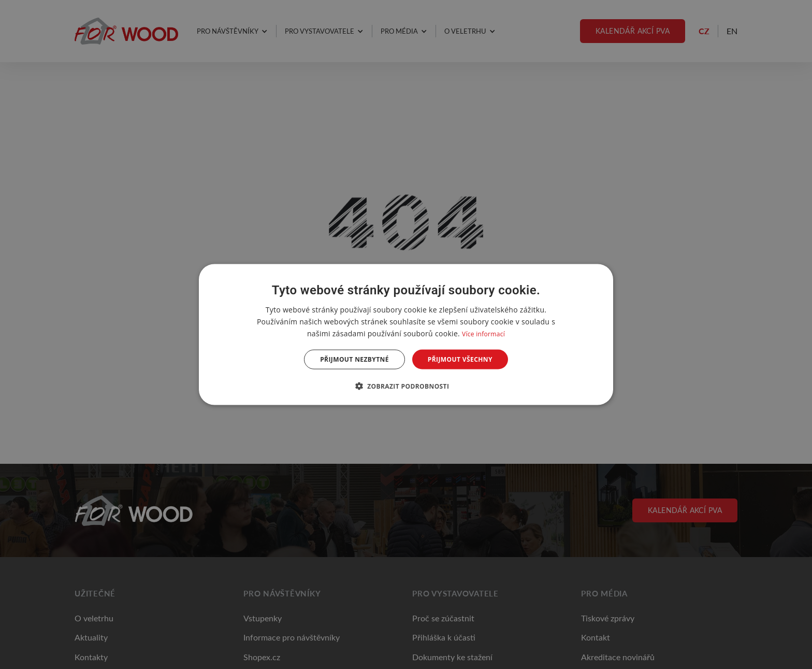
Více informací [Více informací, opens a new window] (483, 333)
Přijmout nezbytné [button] (354, 359)
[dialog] (406, 334)
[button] (406, 386)
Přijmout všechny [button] (460, 359)
